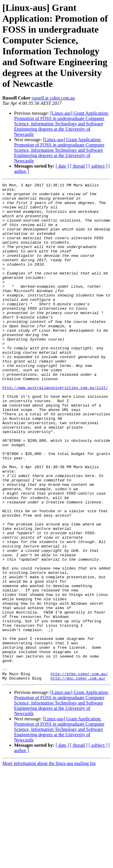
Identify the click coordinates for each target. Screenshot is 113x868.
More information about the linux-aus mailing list (49, 863)
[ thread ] (79, 166)
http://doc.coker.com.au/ (78, 778)
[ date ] (62, 166)
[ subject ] (98, 166)
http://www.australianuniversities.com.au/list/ (55, 429)
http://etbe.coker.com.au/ (79, 772)
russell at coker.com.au (53, 98)
